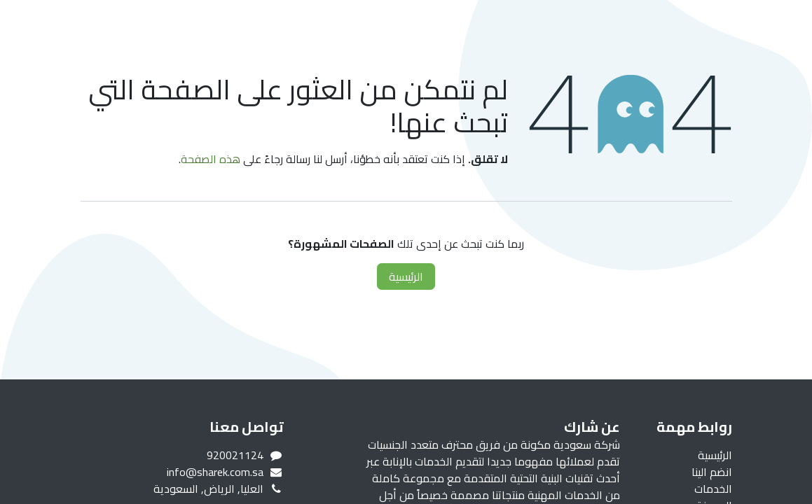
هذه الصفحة (211, 159)
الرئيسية (406, 276)
